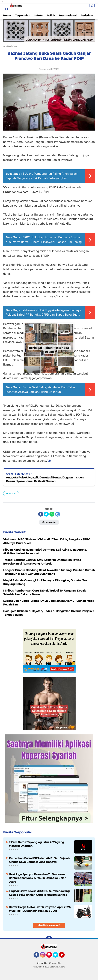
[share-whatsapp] (52, 514)
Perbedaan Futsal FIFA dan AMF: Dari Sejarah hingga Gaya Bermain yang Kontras (39, 860)
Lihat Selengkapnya (49, 925)
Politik (51, 16)
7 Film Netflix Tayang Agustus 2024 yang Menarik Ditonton (36, 844)
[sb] (49, 461)
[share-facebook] (41, 514)
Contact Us (55, 963)
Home (7, 16)
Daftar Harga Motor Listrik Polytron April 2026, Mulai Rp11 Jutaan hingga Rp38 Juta (40, 909)
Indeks (38, 16)
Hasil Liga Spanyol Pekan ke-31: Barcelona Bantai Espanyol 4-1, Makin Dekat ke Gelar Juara (37, 878)
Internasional (68, 16)
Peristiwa (87, 16)
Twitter (57, 956)
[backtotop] (49, 939)
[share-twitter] (46, 514)
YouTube (64, 956)
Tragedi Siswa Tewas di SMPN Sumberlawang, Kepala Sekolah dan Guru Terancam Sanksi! (40, 893)
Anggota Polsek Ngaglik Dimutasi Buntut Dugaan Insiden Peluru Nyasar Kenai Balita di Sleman (45, 479)
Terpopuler (22, 16)
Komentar (49, 522)
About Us (42, 963)
